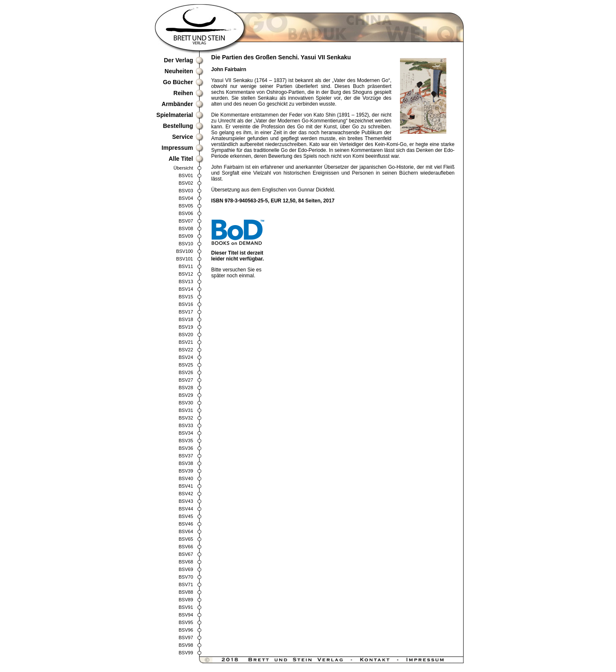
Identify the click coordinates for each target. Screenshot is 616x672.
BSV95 (186, 622)
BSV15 (186, 297)
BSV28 (186, 388)
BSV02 (186, 183)
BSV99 (186, 653)
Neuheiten (179, 71)
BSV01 (186, 175)
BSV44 (186, 509)
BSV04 (186, 198)
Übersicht (183, 168)
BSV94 (186, 615)
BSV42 (186, 494)
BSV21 (186, 342)
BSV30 (186, 403)
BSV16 (186, 304)
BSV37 (186, 456)
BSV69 (186, 569)
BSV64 (186, 531)
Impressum (177, 148)
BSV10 (186, 244)
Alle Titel (181, 159)
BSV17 (186, 312)
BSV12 (186, 274)
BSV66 (186, 547)
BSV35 (186, 441)
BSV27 (186, 380)
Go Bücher (178, 82)
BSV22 (186, 350)
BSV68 (186, 562)
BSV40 (186, 478)
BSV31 (186, 410)
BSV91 (186, 607)
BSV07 (186, 221)
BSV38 (186, 463)
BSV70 (186, 577)
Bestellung (178, 126)
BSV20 (186, 335)
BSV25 (186, 365)
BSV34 (186, 433)
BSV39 (186, 471)
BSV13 (186, 282)
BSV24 (186, 357)
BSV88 (186, 592)
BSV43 (186, 501)
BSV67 (186, 554)
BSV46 (186, 524)
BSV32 (186, 418)
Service (183, 137)
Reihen (183, 93)
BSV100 (184, 251)
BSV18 (186, 319)
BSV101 (184, 259)
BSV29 (186, 395)
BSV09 (186, 236)
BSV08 (186, 228)
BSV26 (186, 372)
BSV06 (186, 213)
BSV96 (186, 630)
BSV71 (186, 584)
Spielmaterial (175, 115)
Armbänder (177, 104)
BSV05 (186, 206)
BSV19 (186, 327)
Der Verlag (178, 60)
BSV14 (186, 289)
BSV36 (186, 448)
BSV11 (186, 266)
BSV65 (186, 539)
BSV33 (186, 425)
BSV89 (186, 600)
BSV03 (186, 191)
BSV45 (186, 516)
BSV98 (186, 645)
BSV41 (186, 486)
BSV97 (186, 637)
